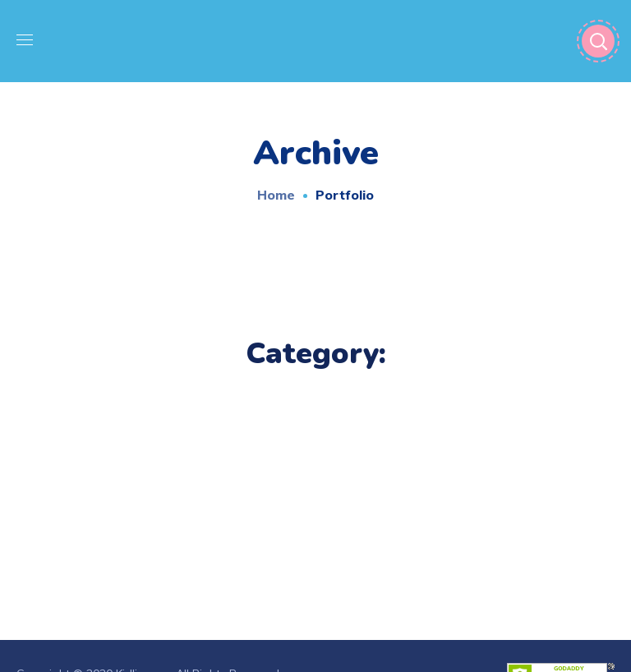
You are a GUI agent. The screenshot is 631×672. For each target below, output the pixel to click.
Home (276, 195)
